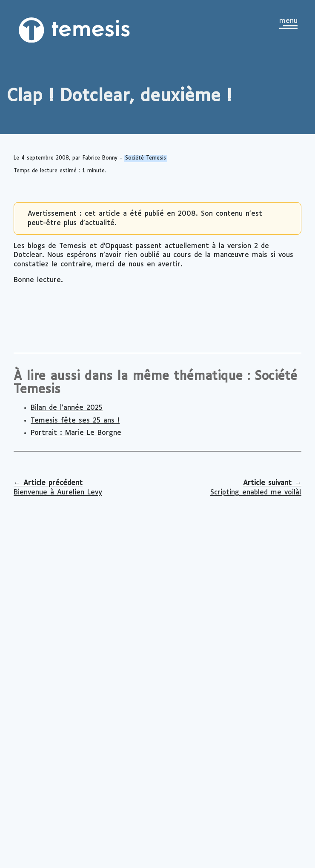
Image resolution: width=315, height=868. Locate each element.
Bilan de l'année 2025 (67, 408)
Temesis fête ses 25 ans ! (75, 421)
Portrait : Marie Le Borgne (76, 433)
